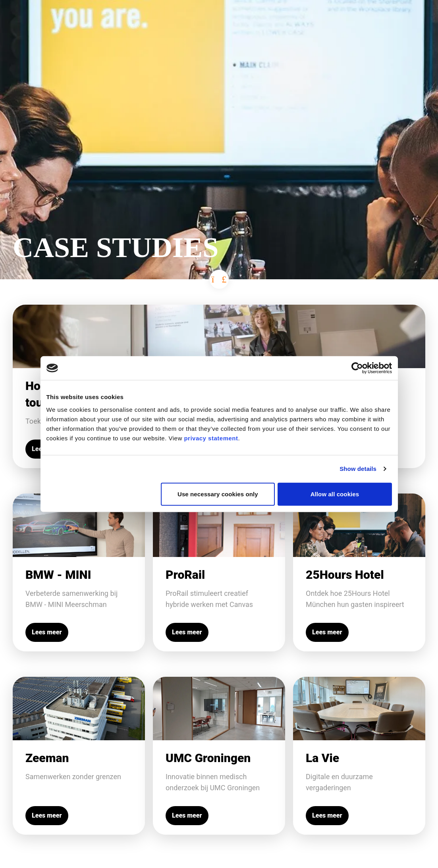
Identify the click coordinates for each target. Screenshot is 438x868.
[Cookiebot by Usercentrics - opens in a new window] (357, 368)
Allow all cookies (335, 494)
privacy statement (211, 438)
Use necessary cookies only (218, 494)
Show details (358, 469)
